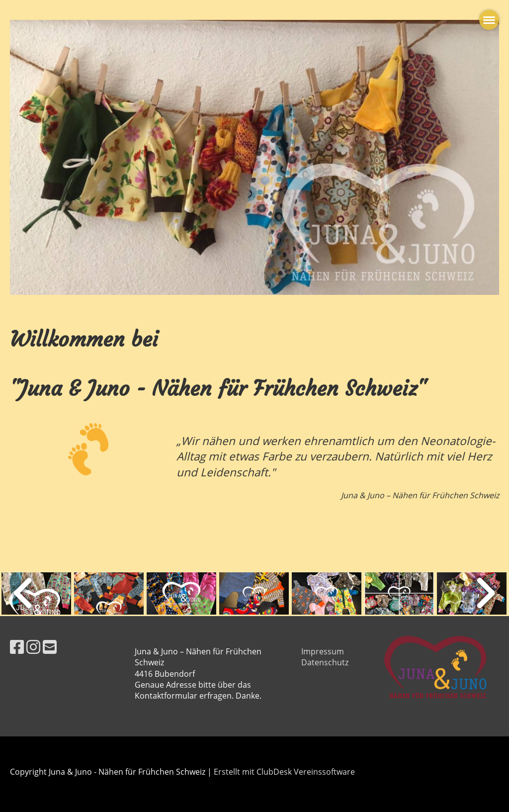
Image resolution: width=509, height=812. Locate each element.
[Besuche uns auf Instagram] (33, 647)
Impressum (323, 651)
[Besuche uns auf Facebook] (17, 647)
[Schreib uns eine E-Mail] (50, 647)
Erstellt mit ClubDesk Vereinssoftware (284, 772)
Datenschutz (325, 662)
